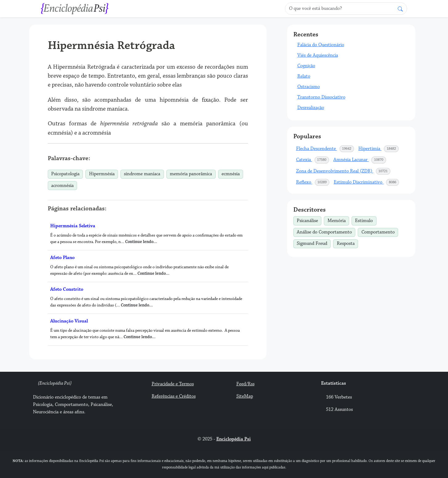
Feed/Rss (245, 384)
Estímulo (366, 220)
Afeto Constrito (67, 289)
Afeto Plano (62, 258)
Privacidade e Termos (173, 384)
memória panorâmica (191, 174)
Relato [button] (304, 76)
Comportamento (380, 232)
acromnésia (62, 186)
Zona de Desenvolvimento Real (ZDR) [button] (344, 171)
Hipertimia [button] (379, 149)
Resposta (347, 243)
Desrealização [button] (311, 108)
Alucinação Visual (69, 321)
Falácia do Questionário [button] (321, 45)
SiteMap (245, 396)
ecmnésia (231, 174)
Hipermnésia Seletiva (73, 226)
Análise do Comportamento (326, 232)
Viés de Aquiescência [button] (318, 55)
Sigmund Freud (314, 243)
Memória (338, 220)
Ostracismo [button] (309, 87)
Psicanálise (309, 220)
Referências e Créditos (174, 396)
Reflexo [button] (313, 182)
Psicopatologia (65, 174)
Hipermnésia (102, 174)
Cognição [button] (306, 66)
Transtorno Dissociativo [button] (321, 97)
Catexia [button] (313, 160)
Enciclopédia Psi (234, 439)
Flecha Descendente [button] (325, 149)
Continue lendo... (141, 242)
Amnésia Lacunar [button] (360, 160)
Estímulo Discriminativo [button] (367, 182)
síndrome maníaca (142, 174)
